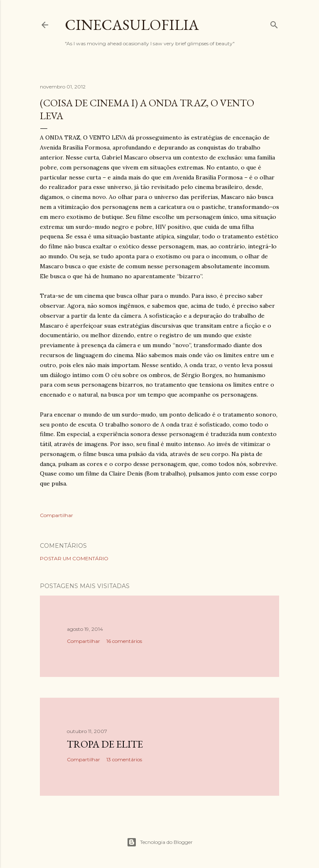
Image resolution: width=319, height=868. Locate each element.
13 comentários (124, 759)
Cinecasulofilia (132, 25)
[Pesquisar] (274, 23)
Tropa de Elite (105, 744)
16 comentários (124, 641)
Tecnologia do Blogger (160, 842)
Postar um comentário (74, 558)
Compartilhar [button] (56, 515)
